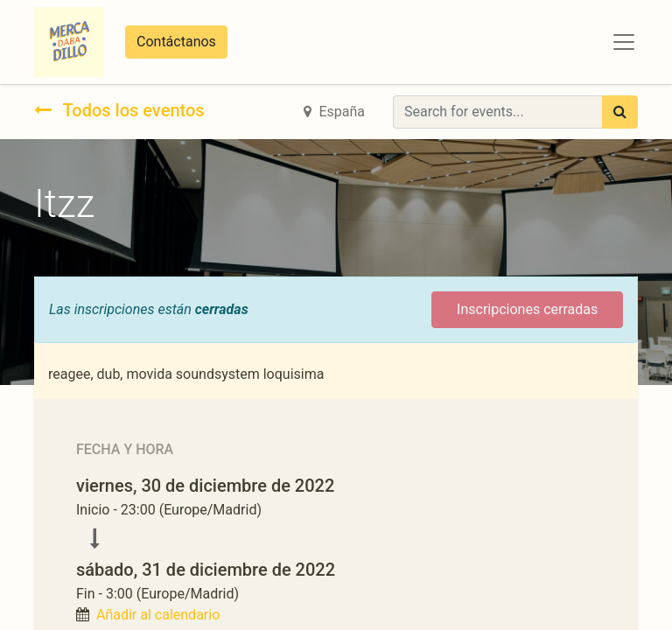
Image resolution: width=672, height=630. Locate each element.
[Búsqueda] (620, 112)
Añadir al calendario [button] (158, 615)
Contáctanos (176, 42)
